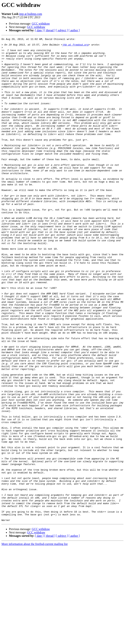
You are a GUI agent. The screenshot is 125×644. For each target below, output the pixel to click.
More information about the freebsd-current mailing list (35, 641)
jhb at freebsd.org (76, 46)
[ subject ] (62, 30)
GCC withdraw (41, 24)
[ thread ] (50, 30)
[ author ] (74, 30)
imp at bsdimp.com (31, 14)
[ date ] (39, 30)
